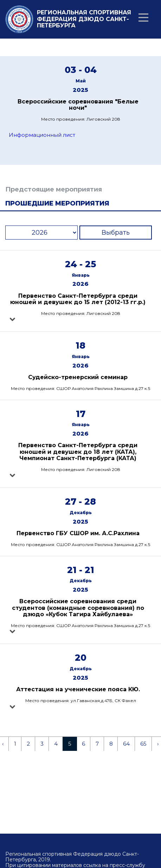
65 (143, 744)
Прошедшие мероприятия (57, 203)
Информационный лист (42, 135)
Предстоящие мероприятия (54, 189)
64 (126, 744)
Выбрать (116, 233)
